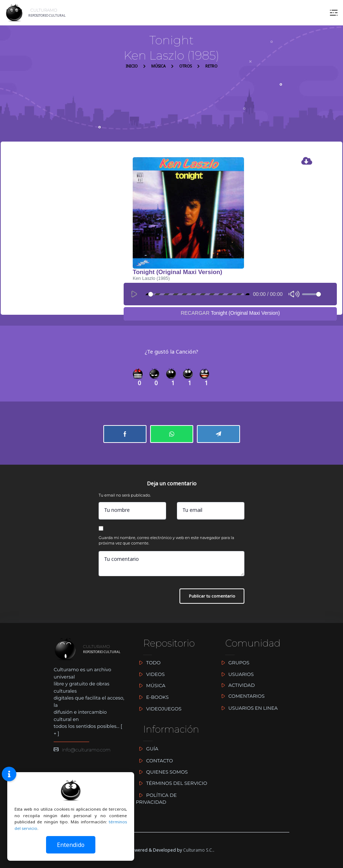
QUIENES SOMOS (162, 772)
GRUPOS (234, 663)
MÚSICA (158, 66)
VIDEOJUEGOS (159, 709)
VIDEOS (150, 674)
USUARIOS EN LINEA (248, 708)
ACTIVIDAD (236, 685)
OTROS (185, 66)
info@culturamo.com (82, 750)
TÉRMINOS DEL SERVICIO (172, 783)
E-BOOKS (152, 697)
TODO (148, 663)
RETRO (211, 66)
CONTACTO (154, 761)
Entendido (71, 845)
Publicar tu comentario (212, 596)
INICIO (132, 66)
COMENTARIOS (241, 696)
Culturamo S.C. (198, 850)
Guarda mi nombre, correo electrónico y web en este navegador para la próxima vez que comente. (166, 541)
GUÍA (147, 749)
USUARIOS (236, 674)
